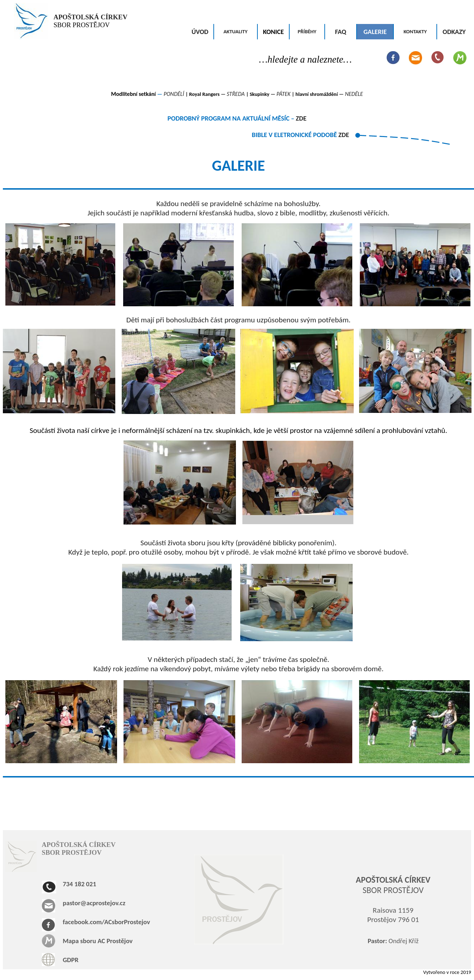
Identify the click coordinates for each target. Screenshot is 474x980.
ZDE (301, 118)
